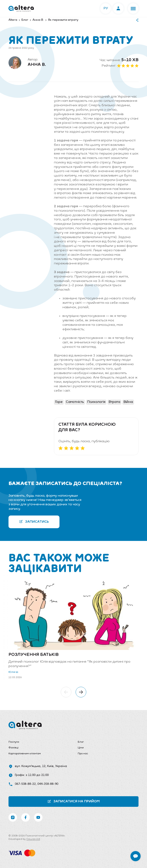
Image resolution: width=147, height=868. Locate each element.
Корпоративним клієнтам (25, 754)
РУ (106, 8)
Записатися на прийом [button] (73, 801)
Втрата (114, 402)
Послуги (14, 742)
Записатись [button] (34, 522)
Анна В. (37, 65)
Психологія (96, 402)
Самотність (75, 402)
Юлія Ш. (14, 672)
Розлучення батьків (34, 655)
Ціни (81, 748)
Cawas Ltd (33, 839)
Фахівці (13, 748)
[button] (133, 8)
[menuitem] (39, 742)
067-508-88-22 (25, 784)
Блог (81, 742)
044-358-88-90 (48, 784)
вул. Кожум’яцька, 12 (30, 766)
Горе (59, 402)
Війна (128, 402)
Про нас (83, 754)
